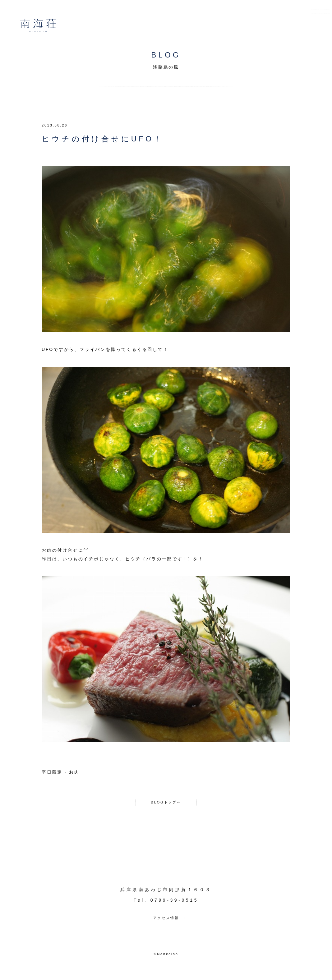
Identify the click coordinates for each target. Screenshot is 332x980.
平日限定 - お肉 (61, 772)
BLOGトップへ (166, 804)
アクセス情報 (166, 922)
